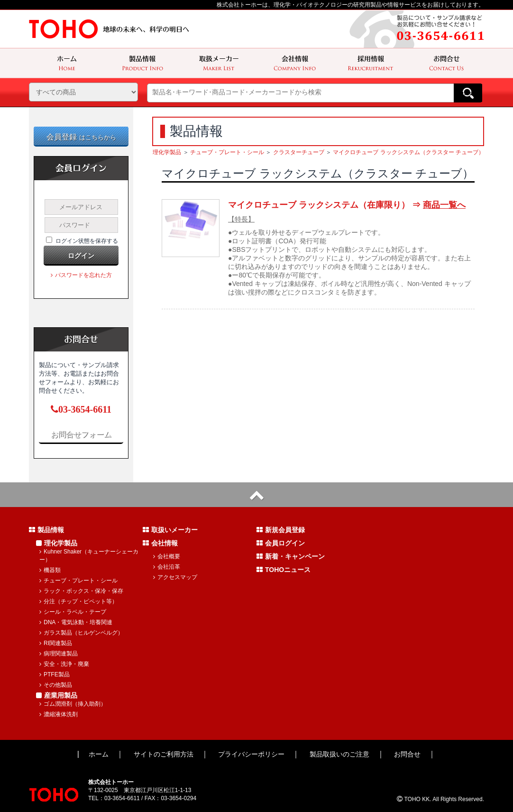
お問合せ (407, 754)
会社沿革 (167, 567)
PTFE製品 (55, 674)
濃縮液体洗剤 (59, 714)
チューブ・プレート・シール (227, 152)
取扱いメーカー (170, 530)
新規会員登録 (281, 530)
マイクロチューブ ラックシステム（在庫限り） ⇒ (347, 205)
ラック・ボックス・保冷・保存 (81, 591)
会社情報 (160, 543)
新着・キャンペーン (291, 556)
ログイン (81, 256)
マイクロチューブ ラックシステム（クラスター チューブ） (408, 152)
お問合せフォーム (81, 434)
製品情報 (46, 530)
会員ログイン (281, 543)
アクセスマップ (175, 577)
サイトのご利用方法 (164, 754)
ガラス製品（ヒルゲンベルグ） (81, 633)
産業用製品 (57, 695)
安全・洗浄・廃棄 (64, 664)
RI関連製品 (56, 643)
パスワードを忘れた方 (81, 275)
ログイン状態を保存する (87, 241)
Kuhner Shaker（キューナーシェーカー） (89, 556)
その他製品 (56, 685)
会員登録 (81, 137)
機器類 (50, 570)
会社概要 (167, 556)
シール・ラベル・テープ (73, 612)
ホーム (99, 754)
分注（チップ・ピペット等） (78, 601)
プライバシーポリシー (251, 754)
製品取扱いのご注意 (339, 754)
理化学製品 (167, 152)
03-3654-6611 (81, 409)
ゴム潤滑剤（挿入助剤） (73, 704)
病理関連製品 (59, 654)
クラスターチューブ (299, 152)
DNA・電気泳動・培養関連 (76, 622)
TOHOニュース (284, 570)
